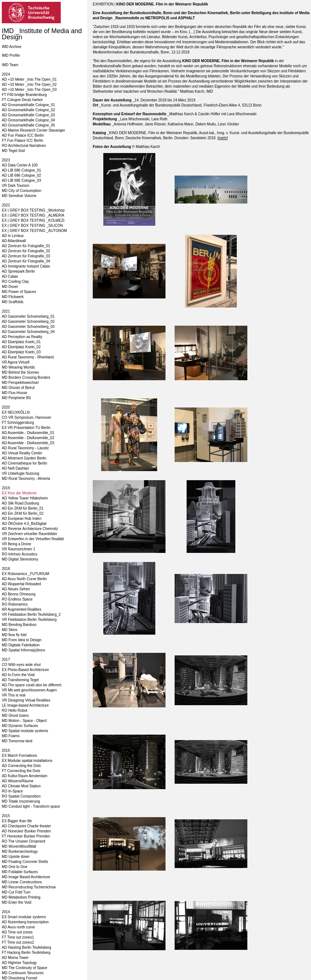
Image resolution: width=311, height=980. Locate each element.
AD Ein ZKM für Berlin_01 (23, 508)
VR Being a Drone (17, 544)
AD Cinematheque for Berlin (25, 463)
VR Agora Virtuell (16, 362)
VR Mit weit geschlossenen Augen (29, 690)
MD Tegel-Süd (13, 151)
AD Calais (10, 276)
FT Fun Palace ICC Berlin (23, 140)
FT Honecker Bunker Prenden (26, 836)
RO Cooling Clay (15, 282)
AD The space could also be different (32, 685)
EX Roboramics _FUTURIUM (25, 574)
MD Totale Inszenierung (21, 801)
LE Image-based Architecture (25, 705)
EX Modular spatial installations (27, 761)
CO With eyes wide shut (21, 665)
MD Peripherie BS (16, 398)
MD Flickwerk (13, 297)
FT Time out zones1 (18, 937)
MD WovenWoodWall (19, 846)
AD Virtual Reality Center (22, 453)
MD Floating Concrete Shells (25, 862)
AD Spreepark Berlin (18, 271)
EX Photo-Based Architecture (25, 670)
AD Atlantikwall (14, 241)
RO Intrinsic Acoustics (19, 554)
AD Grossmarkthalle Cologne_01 (28, 105)
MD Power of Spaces (19, 292)
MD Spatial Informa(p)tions (23, 650)
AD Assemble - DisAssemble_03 (28, 443)
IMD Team (10, 65)
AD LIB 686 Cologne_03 (21, 180)
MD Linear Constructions (22, 882)
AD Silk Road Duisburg (20, 503)
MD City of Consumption (21, 191)
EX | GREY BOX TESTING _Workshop (33, 210)
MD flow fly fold (14, 635)
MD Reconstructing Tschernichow (29, 887)
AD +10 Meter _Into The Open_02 (29, 85)
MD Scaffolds (13, 302)
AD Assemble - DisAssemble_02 (28, 438)
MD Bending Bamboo (19, 625)
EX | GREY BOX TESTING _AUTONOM (34, 231)
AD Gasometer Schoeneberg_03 (28, 327)
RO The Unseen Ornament (23, 841)
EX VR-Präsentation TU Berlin (26, 428)
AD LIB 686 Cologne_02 (21, 175)
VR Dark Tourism (15, 186)
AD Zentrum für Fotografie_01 (26, 246)
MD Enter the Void (17, 902)
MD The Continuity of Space (25, 968)
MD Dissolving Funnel (19, 978)
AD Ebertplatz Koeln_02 (21, 347)
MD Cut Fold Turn (16, 892)
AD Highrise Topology (19, 963)
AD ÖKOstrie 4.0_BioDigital (24, 524)
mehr (223, 138)
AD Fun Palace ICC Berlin (23, 135)
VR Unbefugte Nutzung (21, 473)
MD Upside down (16, 857)
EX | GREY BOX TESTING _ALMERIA (33, 215)
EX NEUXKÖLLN (16, 412)
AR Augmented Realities (21, 609)
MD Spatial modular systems (25, 731)
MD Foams (11, 736)
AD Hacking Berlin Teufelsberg (26, 947)
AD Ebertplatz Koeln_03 (21, 352)
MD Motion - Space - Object (24, 721)
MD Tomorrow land (17, 741)
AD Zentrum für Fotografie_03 (26, 256)
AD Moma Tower (15, 958)
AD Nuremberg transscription (25, 922)
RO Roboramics (15, 604)
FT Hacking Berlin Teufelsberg (26, 953)
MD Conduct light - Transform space (31, 806)
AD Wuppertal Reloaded (21, 584)
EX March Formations (19, 756)
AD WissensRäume (18, 781)
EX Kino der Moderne (19, 493)
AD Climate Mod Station (21, 786)
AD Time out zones (17, 932)
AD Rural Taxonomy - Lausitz (25, 448)
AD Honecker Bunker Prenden (26, 831)
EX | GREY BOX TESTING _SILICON (32, 226)
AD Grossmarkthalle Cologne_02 (28, 110)
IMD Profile (11, 55)
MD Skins (10, 630)
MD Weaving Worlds (18, 367)
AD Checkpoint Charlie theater (26, 826)
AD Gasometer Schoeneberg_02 (28, 322)
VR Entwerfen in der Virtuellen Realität (33, 539)
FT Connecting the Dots (21, 771)
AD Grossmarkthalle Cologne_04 (28, 120)
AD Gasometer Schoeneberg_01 (28, 316)
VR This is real (14, 695)
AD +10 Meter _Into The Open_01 (29, 79)
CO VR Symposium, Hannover (27, 417)
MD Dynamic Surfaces (20, 726)
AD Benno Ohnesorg (19, 594)
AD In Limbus (13, 236)
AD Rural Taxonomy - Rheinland (28, 357)
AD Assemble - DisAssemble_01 (28, 433)
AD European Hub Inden (22, 519)
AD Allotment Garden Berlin (24, 458)
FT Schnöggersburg (18, 423)
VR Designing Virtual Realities (26, 700)
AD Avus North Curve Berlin (24, 579)
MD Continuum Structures (23, 973)
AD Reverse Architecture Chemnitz (30, 529)
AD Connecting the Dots (21, 766)
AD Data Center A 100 (20, 165)
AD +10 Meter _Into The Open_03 (29, 90)
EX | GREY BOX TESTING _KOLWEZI (33, 220)
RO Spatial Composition (21, 796)
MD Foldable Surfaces (20, 872)
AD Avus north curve (18, 927)
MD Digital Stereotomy (20, 559)
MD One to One (15, 867)
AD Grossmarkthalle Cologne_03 (28, 115)
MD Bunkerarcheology (20, 852)
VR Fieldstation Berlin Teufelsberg (29, 620)
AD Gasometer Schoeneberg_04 (28, 332)
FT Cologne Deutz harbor (22, 100)
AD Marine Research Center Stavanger (33, 130)
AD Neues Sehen (16, 589)
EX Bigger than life (17, 821)
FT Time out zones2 (18, 942)
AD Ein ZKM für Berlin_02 (23, 513)
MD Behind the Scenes (20, 372)
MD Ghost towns (15, 716)
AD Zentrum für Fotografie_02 (26, 251)
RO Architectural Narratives (24, 146)
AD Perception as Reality (22, 337)
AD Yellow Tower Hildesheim (25, 498)
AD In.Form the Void (18, 675)
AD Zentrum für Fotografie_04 (26, 261)
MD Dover (10, 287)
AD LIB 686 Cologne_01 (21, 170)
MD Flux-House (14, 393)
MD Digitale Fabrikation (21, 645)
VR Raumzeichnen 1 (19, 549)
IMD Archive (12, 47)
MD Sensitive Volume (19, 196)
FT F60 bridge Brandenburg (24, 95)
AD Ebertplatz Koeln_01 (21, 342)
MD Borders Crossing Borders (26, 377)
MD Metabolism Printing (21, 897)
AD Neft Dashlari (15, 468)
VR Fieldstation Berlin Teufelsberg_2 (31, 614)
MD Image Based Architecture (26, 877)
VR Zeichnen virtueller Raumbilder (29, 534)
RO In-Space (12, 791)
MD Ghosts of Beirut (18, 388)
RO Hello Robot (15, 710)
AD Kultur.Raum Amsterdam (25, 776)
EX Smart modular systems (24, 917)
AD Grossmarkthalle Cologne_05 (28, 125)
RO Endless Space (17, 599)
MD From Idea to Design (22, 640)
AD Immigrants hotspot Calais (26, 266)
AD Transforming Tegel (20, 680)
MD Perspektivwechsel (20, 383)
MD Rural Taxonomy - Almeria (26, 479)
